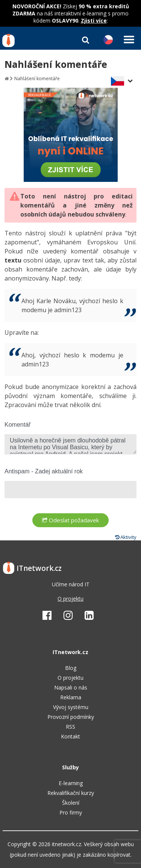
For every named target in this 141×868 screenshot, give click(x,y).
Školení (71, 803)
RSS (70, 727)
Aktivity (126, 537)
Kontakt (70, 736)
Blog (71, 668)
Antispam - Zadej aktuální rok (44, 471)
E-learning (71, 783)
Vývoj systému (71, 707)
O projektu (70, 599)
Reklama (71, 697)
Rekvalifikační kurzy (71, 793)
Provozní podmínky (71, 717)
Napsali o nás (71, 687)
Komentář (17, 425)
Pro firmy (71, 812)
